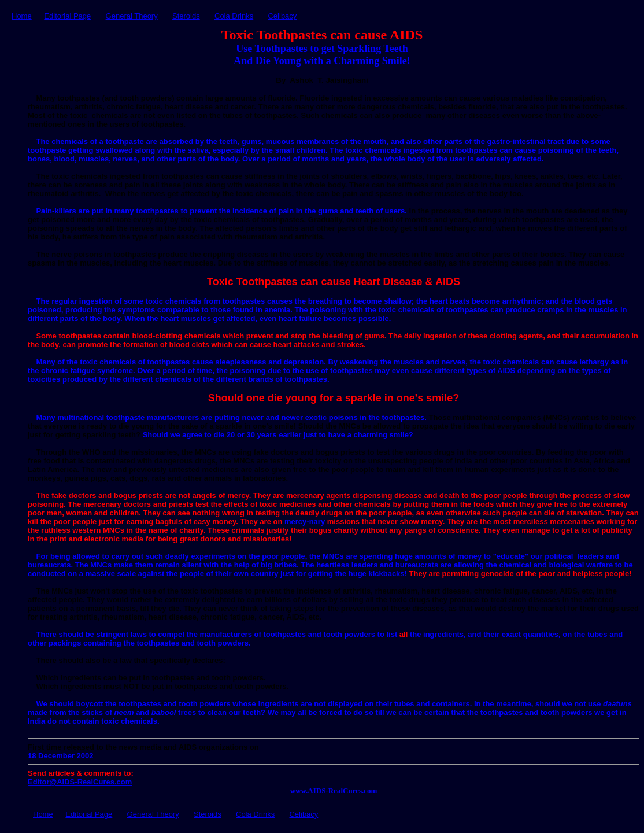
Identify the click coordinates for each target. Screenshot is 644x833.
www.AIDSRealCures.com (334, 790)
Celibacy (282, 16)
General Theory (132, 16)
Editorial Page (67, 16)
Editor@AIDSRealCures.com (80, 782)
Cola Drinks (234, 16)
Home (22, 16)
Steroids (186, 16)
